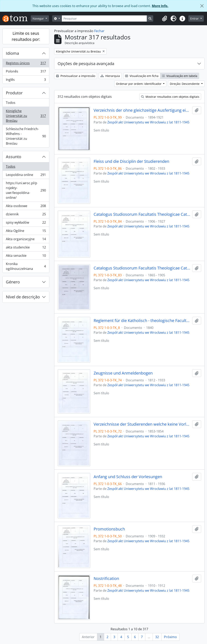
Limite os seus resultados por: (26, 36)
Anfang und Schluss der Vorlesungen (128, 477)
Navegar (39, 18)
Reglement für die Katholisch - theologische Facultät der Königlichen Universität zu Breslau (142, 321)
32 (157, 637)
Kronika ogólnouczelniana (26, 266)
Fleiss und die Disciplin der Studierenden (131, 161)
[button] (165, 19)
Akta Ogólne (26, 232)
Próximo (170, 637)
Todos (11, 103)
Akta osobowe (26, 207)
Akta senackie (26, 256)
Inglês (26, 80)
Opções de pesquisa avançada (86, 64)
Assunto (14, 157)
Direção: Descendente (185, 84)
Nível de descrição (23, 297)
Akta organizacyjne (26, 240)
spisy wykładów (26, 223)
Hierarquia (110, 76)
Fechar (99, 31)
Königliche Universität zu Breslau (26, 116)
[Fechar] (202, 6)
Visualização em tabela (180, 76)
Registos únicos (26, 64)
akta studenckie (26, 248)
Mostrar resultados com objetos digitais (170, 97)
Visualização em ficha (142, 76)
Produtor (14, 93)
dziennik (26, 215)
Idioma (12, 53)
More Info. (160, 6)
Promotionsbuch (109, 529)
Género (13, 282)
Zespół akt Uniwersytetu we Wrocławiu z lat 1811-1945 (148, 122)
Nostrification (106, 579)
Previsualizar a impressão (76, 76)
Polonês (26, 72)
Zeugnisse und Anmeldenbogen (123, 373)
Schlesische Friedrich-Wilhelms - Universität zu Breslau (26, 136)
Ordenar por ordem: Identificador (139, 84)
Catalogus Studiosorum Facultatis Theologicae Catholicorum (142, 214)
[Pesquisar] (104, 18)
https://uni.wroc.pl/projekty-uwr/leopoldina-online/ (26, 190)
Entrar (195, 18)
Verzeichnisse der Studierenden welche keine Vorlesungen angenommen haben (142, 424)
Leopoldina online (26, 176)
